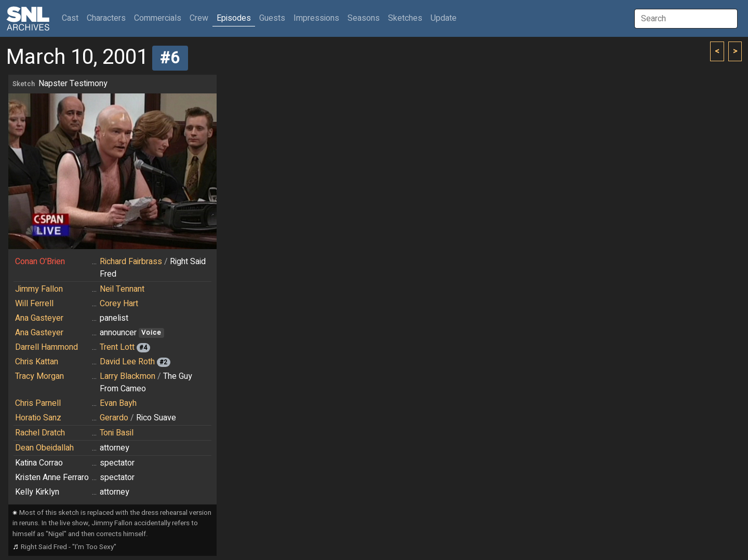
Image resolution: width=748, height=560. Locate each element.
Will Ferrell (34, 304)
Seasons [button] (364, 18)
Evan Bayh (118, 403)
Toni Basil (117, 433)
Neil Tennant (122, 289)
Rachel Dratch (40, 433)
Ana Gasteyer (39, 318)
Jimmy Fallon (39, 289)
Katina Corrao (39, 463)
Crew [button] (199, 18)
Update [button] (444, 18)
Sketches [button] (405, 18)
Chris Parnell (38, 403)
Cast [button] (72, 18)
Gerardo (114, 418)
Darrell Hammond (46, 347)
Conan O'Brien (40, 262)
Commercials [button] (158, 18)
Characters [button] (106, 18)
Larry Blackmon (128, 376)
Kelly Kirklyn (37, 492)
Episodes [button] (234, 18)
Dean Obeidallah (44, 448)
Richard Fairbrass (131, 262)
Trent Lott (117, 347)
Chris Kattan (37, 362)
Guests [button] (272, 18)
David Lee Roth (127, 362)
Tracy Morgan (39, 376)
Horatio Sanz (38, 418)
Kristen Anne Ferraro (52, 477)
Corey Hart (119, 304)
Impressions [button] (316, 18)
